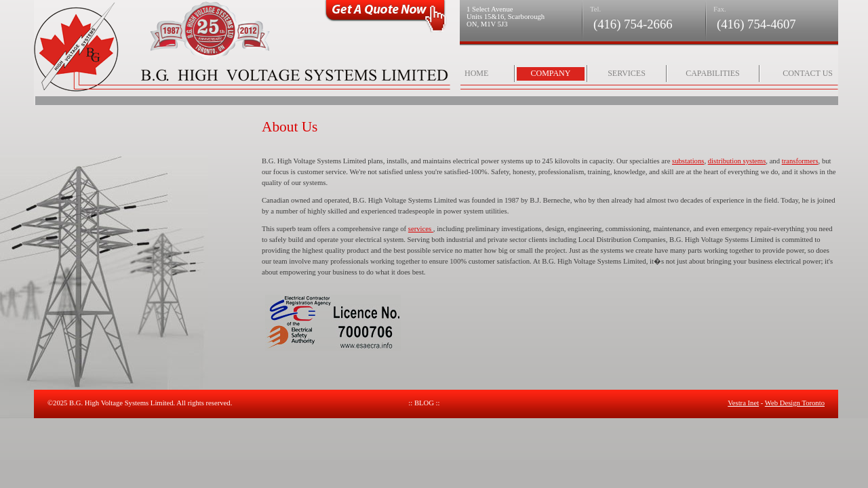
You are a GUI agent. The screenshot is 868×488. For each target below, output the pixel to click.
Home (476, 73)
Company (551, 73)
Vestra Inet (743, 403)
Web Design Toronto (795, 403)
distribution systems (737, 161)
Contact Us (808, 73)
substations (688, 161)
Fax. (720, 9)
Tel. (595, 9)
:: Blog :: (424, 403)
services (421, 229)
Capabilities (713, 73)
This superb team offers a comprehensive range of (335, 229)
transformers (800, 161)
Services (627, 73)
